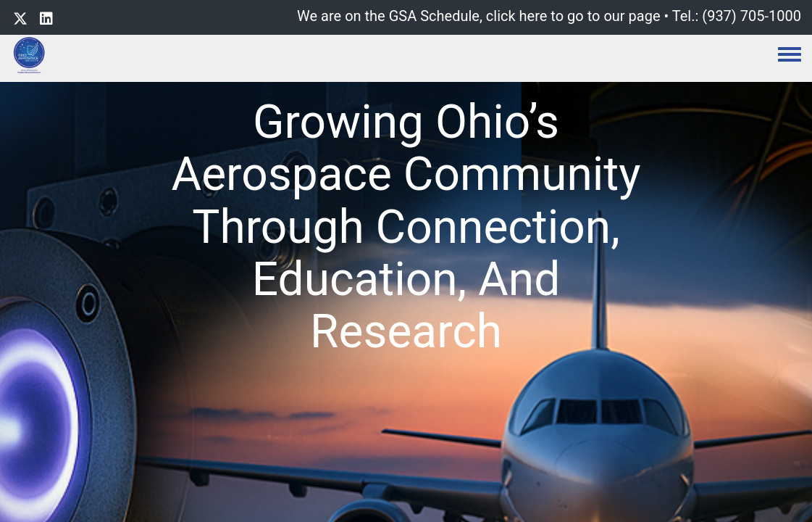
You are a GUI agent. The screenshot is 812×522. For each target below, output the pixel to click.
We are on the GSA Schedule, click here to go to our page (478, 16)
